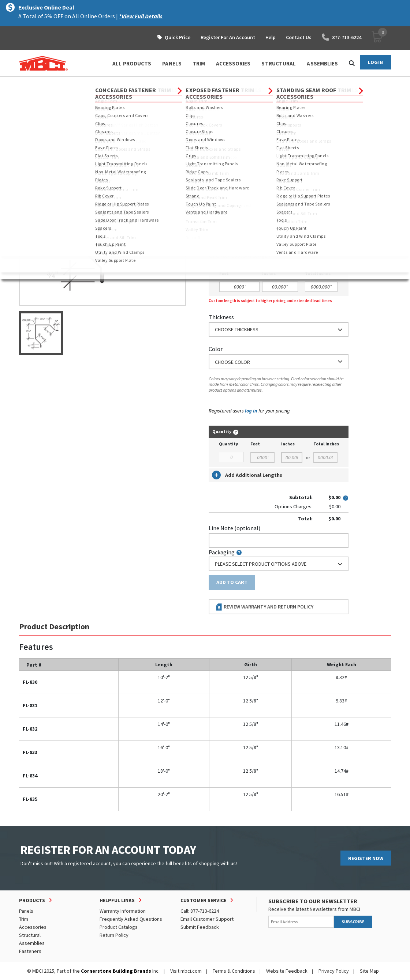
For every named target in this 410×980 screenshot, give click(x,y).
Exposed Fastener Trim (116, 84)
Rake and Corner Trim (175, 84)
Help (271, 37)
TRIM (199, 63)
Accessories (33, 927)
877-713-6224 (342, 37)
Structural (30, 935)
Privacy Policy (334, 971)
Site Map (369, 971)
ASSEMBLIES (322, 63)
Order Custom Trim (237, 169)
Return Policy (114, 935)
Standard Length (230, 215)
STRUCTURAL (279, 63)
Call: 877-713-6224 (200, 911)
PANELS (172, 63)
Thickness (221, 317)
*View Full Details (141, 16)
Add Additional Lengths (247, 475)
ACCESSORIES (233, 63)
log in (251, 411)
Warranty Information (123, 911)
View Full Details (114, 117)
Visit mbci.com (186, 971)
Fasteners (30, 951)
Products (51, 84)
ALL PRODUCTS (132, 63)
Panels (26, 911)
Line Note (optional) (234, 528)
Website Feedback (287, 971)
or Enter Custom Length (240, 256)
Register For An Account (228, 37)
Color (216, 349)
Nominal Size (225, 183)
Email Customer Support (207, 919)
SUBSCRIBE (353, 922)
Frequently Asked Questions (131, 919)
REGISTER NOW (366, 858)
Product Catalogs (119, 927)
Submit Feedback (200, 927)
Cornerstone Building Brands (116, 971)
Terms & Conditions (234, 971)
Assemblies (32, 943)
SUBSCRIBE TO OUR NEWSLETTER (313, 901)
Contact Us (299, 37)
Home (25, 84)
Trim (76, 84)
